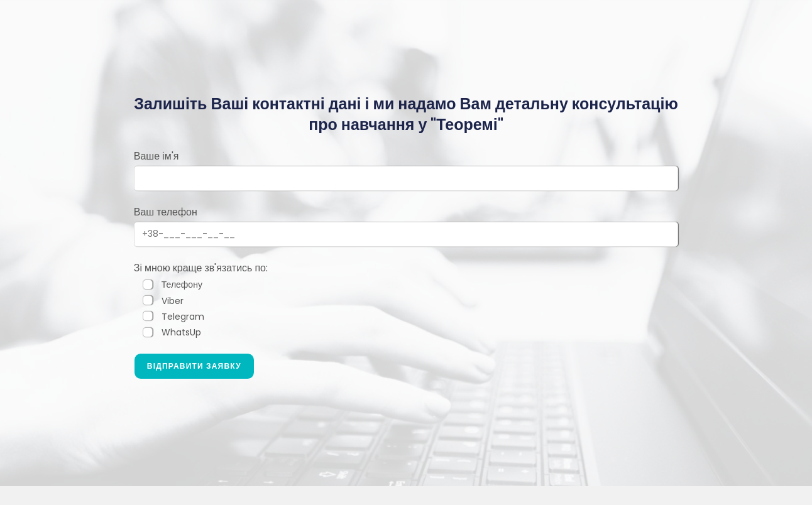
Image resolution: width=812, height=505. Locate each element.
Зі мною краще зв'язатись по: (201, 268)
